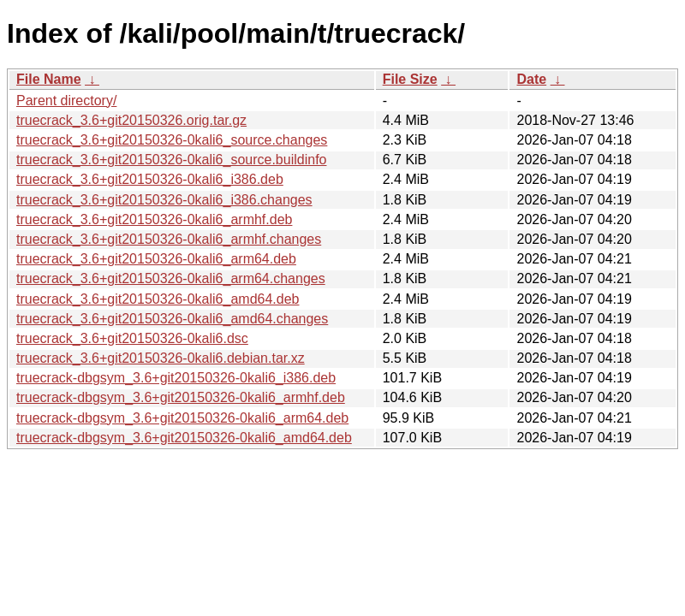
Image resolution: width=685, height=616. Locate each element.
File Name (49, 79)
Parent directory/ (66, 101)
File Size (410, 79)
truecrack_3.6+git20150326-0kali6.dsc (132, 338)
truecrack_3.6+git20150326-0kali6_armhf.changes (169, 239)
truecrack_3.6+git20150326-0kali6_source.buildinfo (171, 160)
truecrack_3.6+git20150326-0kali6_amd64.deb (158, 299)
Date (531, 79)
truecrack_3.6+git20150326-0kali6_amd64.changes (172, 319)
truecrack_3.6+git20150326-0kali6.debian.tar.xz (161, 358)
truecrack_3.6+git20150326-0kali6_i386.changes (164, 200)
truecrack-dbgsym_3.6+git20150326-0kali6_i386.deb (176, 378)
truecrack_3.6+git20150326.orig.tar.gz (131, 120)
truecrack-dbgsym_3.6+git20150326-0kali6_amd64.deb (184, 438)
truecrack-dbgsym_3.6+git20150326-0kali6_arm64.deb (182, 418)
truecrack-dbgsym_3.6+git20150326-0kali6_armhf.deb (181, 397)
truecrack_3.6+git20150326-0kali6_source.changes (172, 140)
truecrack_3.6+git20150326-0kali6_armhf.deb (154, 219)
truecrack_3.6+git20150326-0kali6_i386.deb (150, 179)
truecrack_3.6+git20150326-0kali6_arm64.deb (156, 259)
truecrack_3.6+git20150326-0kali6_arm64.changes (171, 278)
